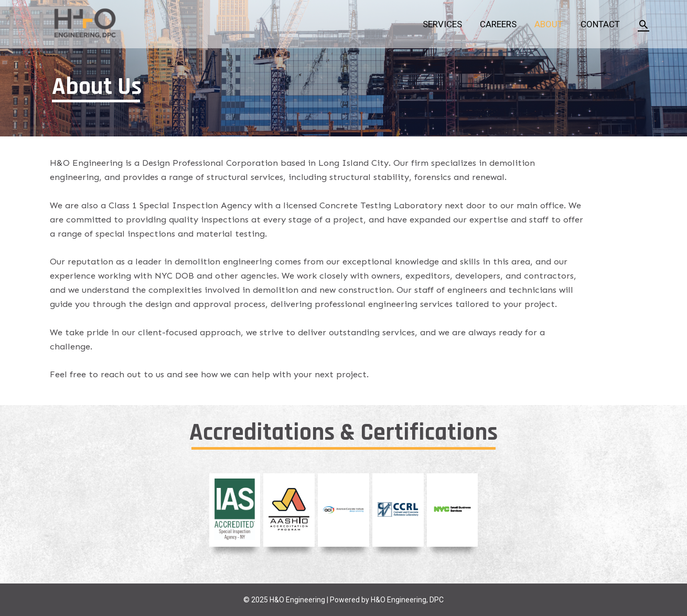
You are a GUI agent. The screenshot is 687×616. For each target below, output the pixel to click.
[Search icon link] (643, 24)
